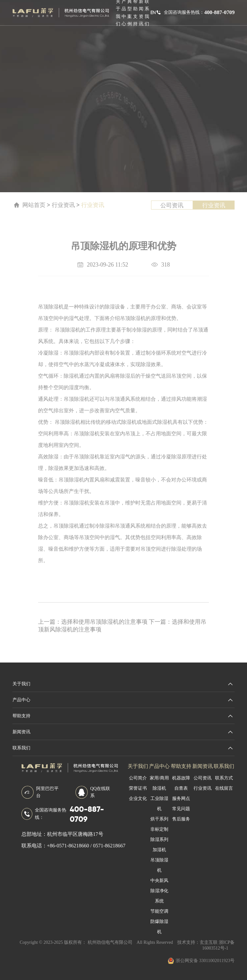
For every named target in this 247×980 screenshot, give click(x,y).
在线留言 (224, 785)
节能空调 (159, 908)
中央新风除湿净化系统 (159, 888)
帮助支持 (181, 763)
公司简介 (138, 775)
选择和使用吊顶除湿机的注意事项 (97, 632)
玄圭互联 (209, 939)
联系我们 (224, 763)
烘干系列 (159, 816)
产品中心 (159, 763)
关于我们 (138, 763)
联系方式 (224, 775)
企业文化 (138, 795)
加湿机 (159, 847)
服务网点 (181, 795)
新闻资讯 (203, 763)
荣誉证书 (138, 785)
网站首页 (26, 205)
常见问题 (181, 806)
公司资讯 (174, 205)
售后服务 (181, 816)
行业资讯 (57, 205)
